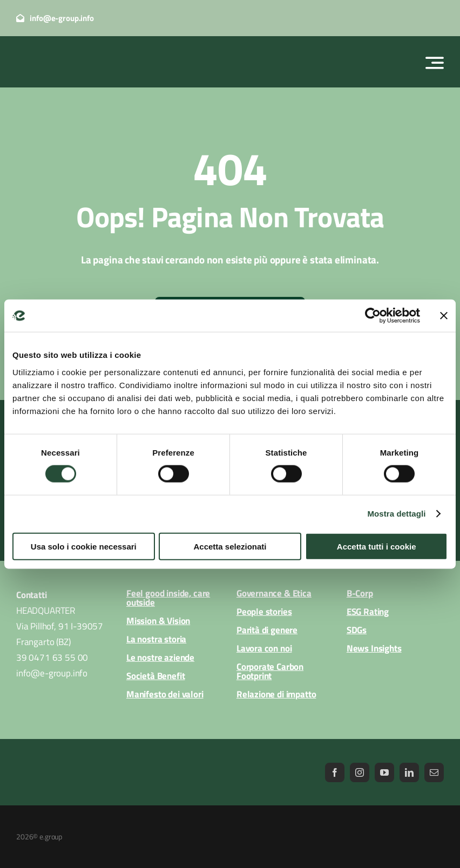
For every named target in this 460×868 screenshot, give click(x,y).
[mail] (434, 772)
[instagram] (360, 772)
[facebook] (335, 772)
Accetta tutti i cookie (377, 546)
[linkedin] (409, 772)
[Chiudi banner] (444, 316)
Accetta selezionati (230, 546)
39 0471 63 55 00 (52, 657)
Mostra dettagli (396, 514)
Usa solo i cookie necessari (84, 546)
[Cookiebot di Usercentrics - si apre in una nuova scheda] (373, 316)
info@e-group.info (52, 673)
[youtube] (384, 772)
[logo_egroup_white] (67, 49)
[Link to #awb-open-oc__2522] (435, 63)
